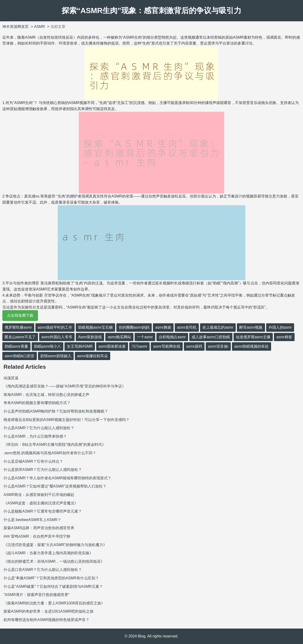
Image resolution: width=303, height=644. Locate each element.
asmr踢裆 (194, 346)
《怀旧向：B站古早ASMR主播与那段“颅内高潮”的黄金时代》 (55, 445)
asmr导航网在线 (167, 346)
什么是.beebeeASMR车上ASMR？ (32, 520)
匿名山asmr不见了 (20, 337)
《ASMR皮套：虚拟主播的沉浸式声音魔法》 (41, 503)
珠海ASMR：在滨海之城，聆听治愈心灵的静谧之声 (46, 395)
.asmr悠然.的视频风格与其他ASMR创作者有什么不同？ (50, 453)
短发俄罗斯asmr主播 (253, 337)
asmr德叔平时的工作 (55, 327)
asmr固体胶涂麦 (112, 346)
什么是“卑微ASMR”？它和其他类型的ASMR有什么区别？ (51, 578)
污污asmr (140, 346)
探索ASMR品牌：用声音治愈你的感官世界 (39, 528)
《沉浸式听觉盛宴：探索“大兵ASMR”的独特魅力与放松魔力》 (55, 545)
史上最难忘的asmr (218, 327)
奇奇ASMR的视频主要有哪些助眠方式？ (37, 403)
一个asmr (145, 337)
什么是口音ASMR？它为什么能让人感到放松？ (43, 570)
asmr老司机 (187, 327)
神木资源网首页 (15, 27)
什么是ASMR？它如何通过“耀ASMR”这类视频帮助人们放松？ (55, 486)
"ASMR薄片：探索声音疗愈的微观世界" (37, 595)
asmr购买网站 (119, 337)
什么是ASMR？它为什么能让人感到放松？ (39, 428)
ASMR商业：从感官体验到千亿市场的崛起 (39, 495)
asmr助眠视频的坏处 (252, 346)
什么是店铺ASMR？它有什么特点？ (33, 461)
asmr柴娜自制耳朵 (93, 356)
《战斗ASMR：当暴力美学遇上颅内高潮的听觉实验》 (48, 553)
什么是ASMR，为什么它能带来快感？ (35, 436)
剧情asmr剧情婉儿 (56, 356)
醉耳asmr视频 (251, 327)
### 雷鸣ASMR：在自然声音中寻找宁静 (37, 536)
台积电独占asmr (172, 337)
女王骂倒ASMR (80, 346)
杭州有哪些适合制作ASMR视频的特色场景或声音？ (46, 620)
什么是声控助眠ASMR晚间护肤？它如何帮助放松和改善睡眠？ (56, 411)
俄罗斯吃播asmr (18, 327)
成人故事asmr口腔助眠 (211, 337)
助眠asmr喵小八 (48, 346)
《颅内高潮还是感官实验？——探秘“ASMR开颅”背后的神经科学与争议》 (65, 386)
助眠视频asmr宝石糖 (95, 327)
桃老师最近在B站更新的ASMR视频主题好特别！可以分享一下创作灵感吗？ (66, 420)
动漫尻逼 (11, 378)
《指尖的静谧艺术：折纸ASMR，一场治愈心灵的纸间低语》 (54, 561)
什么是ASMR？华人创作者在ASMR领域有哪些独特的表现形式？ (57, 478)
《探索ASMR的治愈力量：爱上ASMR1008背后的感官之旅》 (54, 603)
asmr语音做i (218, 346)
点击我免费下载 (20, 315)
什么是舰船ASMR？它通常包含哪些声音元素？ (43, 511)
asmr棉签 (284, 337)
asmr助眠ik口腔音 (20, 356)
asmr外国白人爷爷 (57, 337)
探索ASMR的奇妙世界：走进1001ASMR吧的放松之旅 (49, 611)
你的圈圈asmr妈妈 (134, 327)
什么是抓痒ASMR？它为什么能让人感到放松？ (43, 470)
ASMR (39, 27)
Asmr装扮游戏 (90, 337)
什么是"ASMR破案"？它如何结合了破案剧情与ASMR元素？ (53, 586)
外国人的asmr (280, 327)
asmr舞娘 (163, 327)
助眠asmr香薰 (16, 346)
